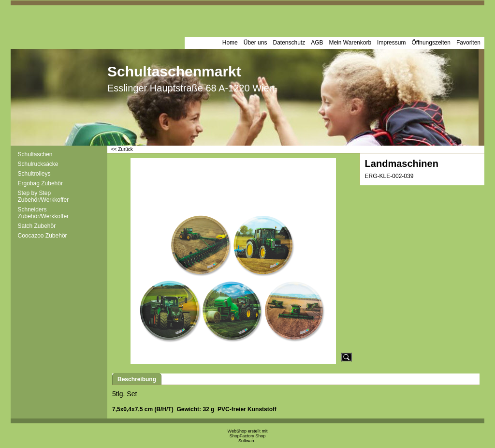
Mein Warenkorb (350, 43)
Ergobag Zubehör (40, 183)
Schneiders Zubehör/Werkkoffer (44, 213)
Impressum (391, 43)
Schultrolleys (34, 174)
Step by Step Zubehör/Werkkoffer (44, 196)
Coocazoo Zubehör (43, 236)
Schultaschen (35, 154)
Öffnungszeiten (431, 43)
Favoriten (468, 43)
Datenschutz (289, 43)
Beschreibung (137, 379)
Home (230, 43)
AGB (317, 43)
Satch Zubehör (37, 226)
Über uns (255, 43)
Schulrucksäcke (38, 164)
